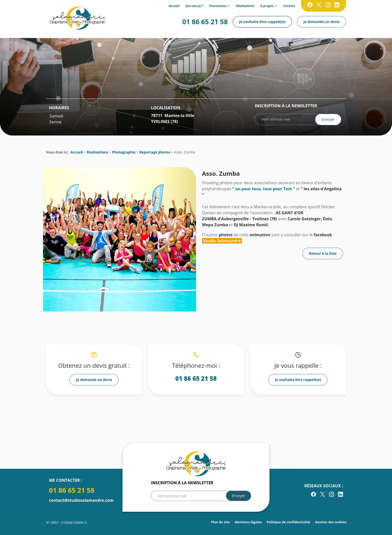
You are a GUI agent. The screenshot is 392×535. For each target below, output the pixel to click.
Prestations (218, 6)
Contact (289, 6)
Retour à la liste (323, 253)
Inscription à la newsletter (286, 106)
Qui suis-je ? (194, 6)
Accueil (174, 6)
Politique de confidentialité (288, 522)
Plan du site (220, 522)
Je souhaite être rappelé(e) (262, 22)
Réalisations (245, 6)
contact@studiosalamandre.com (81, 500)
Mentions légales (248, 522)
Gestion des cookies (331, 522)
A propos (267, 6)
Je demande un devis (321, 22)
